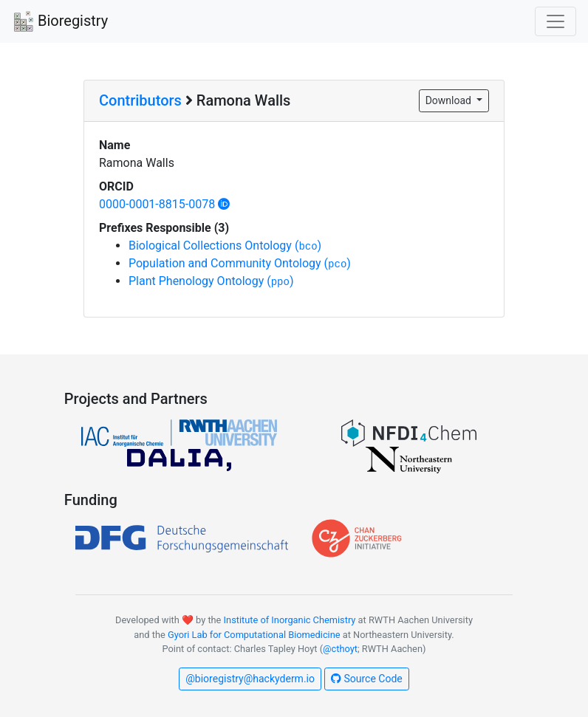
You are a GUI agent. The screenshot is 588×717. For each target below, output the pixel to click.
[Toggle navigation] (555, 21)
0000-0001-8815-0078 (164, 204)
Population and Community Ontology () (240, 263)
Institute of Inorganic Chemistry (290, 620)
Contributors (140, 100)
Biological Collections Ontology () (225, 246)
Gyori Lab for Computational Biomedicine (254, 635)
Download (450, 100)
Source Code (367, 679)
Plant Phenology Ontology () (211, 281)
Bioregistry (60, 22)
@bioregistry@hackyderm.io (250, 679)
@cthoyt (340, 649)
